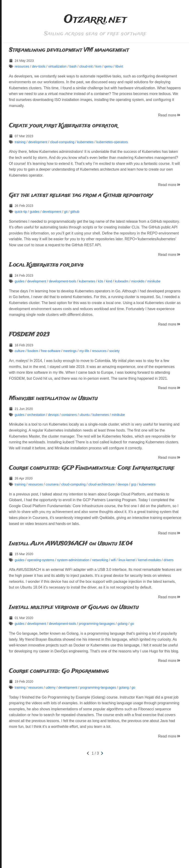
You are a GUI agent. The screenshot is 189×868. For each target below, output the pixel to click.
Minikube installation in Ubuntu (86, 440)
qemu (142, 66)
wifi (146, 625)
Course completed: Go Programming (92, 760)
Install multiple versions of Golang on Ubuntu (107, 684)
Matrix (9, 102)
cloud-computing (95, 148)
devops (86, 456)
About (9, 64)
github (108, 229)
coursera (85, 537)
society (147, 386)
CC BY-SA (17, 118)
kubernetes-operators (145, 148)
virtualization (90, 66)
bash (106, 66)
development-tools (96, 305)
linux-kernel (160, 625)
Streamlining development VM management (102, 50)
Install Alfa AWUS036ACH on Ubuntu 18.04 (104, 609)
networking (133, 625)
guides (68, 229)
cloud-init (119, 66)
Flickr (8, 79)
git (99, 229)
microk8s (171, 305)
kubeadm (155, 305)
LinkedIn (11, 87)
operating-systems (74, 625)
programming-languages (130, 700)
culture (53, 386)
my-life (117, 386)
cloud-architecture (135, 537)
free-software (84, 386)
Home (9, 41)
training (53, 148)
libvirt (152, 66)
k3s (133, 305)
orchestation (69, 456)
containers (102, 456)
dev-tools (72, 66)
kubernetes (118, 148)
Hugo (16, 123)
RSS (8, 110)
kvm (131, 66)
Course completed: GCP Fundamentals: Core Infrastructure (103, 518)
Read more (170, 121)
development (71, 148)
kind (142, 305)
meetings (103, 386)
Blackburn (17, 126)
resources (55, 66)
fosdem (66, 386)
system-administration (106, 625)
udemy (84, 776)
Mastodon (12, 95)
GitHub (10, 71)
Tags (8, 56)
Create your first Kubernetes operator (96, 132)
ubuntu (118, 456)
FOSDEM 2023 (62, 370)
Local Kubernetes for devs (79, 289)
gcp (167, 537)
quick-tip (54, 229)
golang (155, 700)
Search (10, 48)
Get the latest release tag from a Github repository (98, 210)
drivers (62, 631)
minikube (49, 311)
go (165, 700)
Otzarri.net (17, 32)
